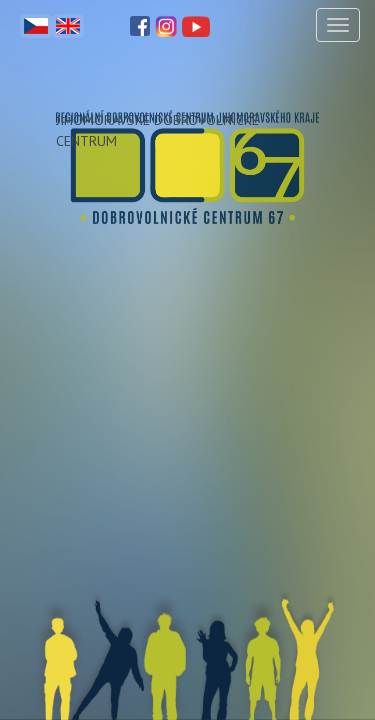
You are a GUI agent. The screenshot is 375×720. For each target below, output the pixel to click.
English (68, 26)
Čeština (36, 26)
